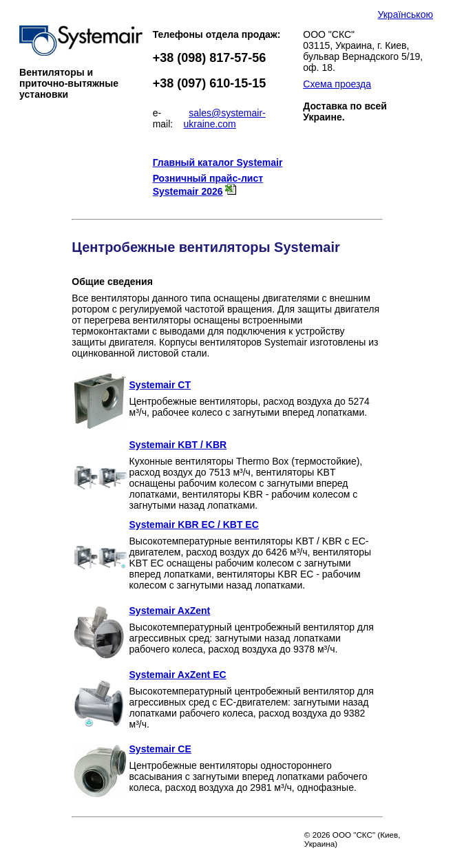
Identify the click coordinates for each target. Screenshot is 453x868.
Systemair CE (160, 749)
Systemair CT (160, 385)
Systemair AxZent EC (178, 675)
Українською (405, 14)
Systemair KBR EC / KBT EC (194, 525)
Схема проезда (337, 84)
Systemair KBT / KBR (178, 445)
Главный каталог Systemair (218, 162)
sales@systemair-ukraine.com (225, 118)
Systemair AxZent (170, 611)
